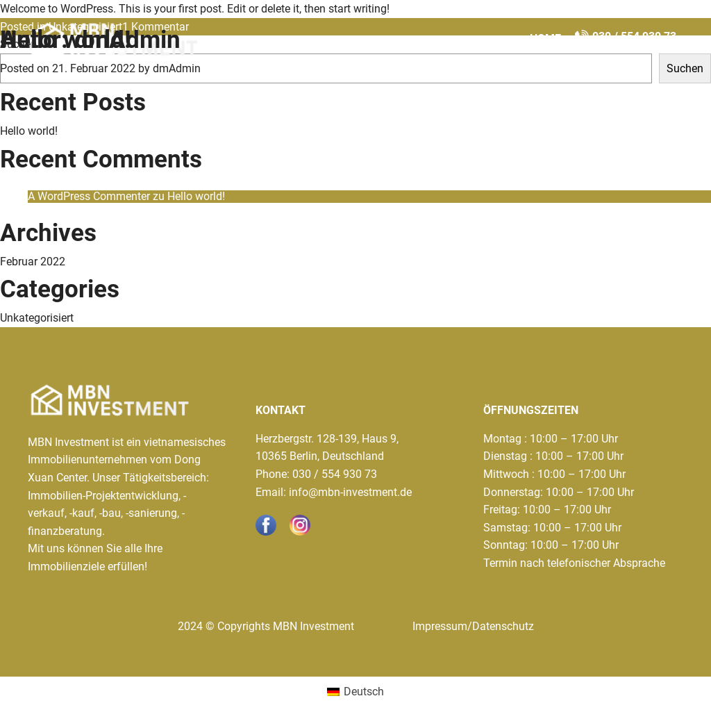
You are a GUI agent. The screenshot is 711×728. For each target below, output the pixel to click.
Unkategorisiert (37, 318)
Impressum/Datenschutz (473, 626)
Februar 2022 (33, 262)
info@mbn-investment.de (350, 492)
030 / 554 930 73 (335, 474)
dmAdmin (177, 68)
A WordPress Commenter (89, 196)
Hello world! (66, 40)
